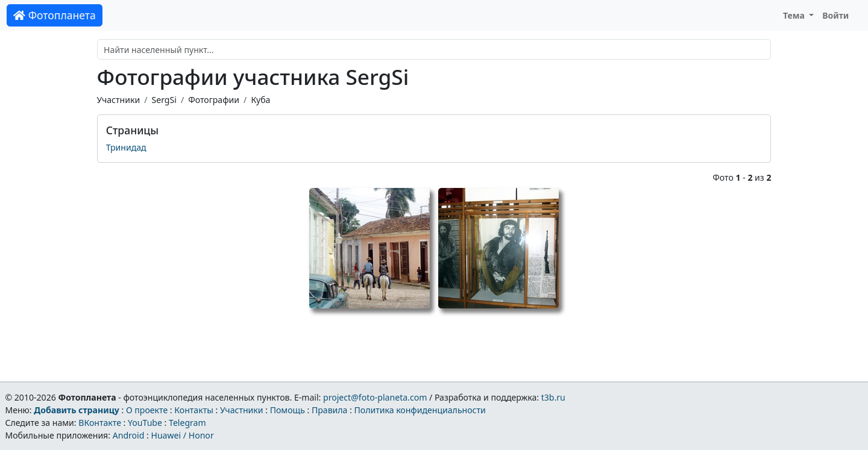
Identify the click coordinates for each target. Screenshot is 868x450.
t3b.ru (553, 397)
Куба (260, 100)
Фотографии (214, 100)
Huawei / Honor (182, 435)
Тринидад (126, 147)
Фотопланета (55, 15)
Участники (119, 100)
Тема (795, 15)
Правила (329, 410)
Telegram (187, 423)
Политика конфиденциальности (420, 410)
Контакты (194, 410)
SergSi (164, 100)
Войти (835, 15)
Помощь (288, 410)
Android (129, 435)
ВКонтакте (100, 423)
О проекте (147, 410)
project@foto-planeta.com (375, 397)
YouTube (145, 423)
